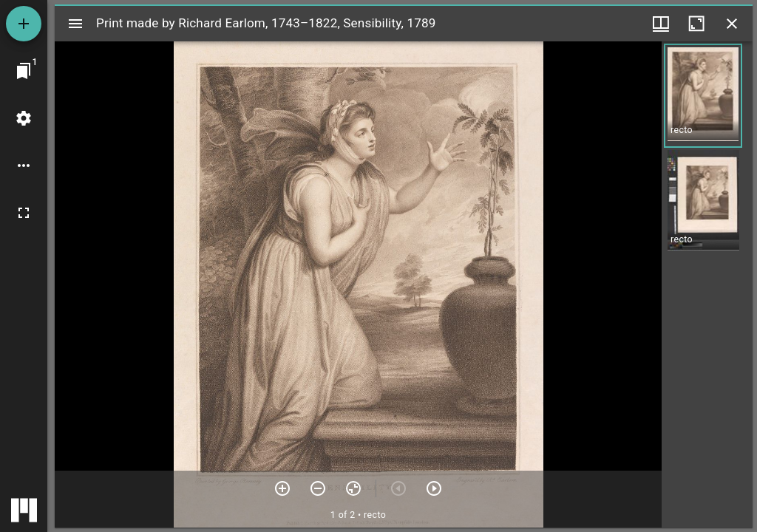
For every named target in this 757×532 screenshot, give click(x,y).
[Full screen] (24, 213)
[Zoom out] (318, 488)
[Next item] (434, 488)
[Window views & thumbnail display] (661, 24)
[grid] (707, 284)
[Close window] (732, 24)
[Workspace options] (24, 166)
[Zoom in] (282, 488)
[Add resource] (24, 24)
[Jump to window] (24, 71)
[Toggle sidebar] (75, 24)
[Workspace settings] (24, 118)
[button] (703, 96)
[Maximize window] (696, 24)
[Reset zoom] (353, 488)
